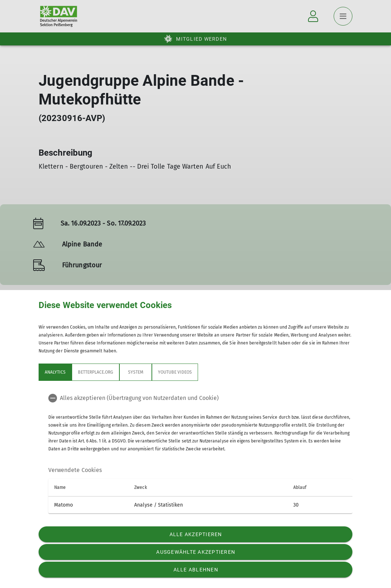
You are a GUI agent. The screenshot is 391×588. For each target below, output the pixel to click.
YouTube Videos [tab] (175, 372)
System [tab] (136, 372)
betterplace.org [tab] (96, 372)
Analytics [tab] (55, 372)
